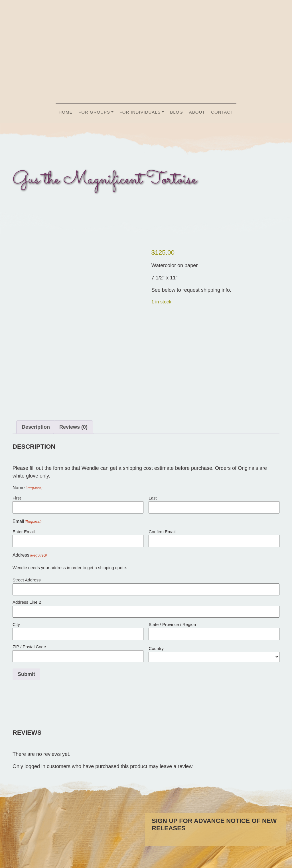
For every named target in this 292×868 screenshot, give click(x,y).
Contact (222, 112)
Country (156, 653)
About (197, 112)
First (17, 503)
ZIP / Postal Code (29, 652)
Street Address (27, 585)
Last (153, 503)
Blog (177, 112)
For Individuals (140, 112)
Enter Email (24, 537)
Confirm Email (162, 537)
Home (65, 112)
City (16, 630)
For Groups (94, 112)
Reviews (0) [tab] (73, 432)
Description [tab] (36, 432)
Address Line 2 (27, 607)
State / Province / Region (172, 630)
